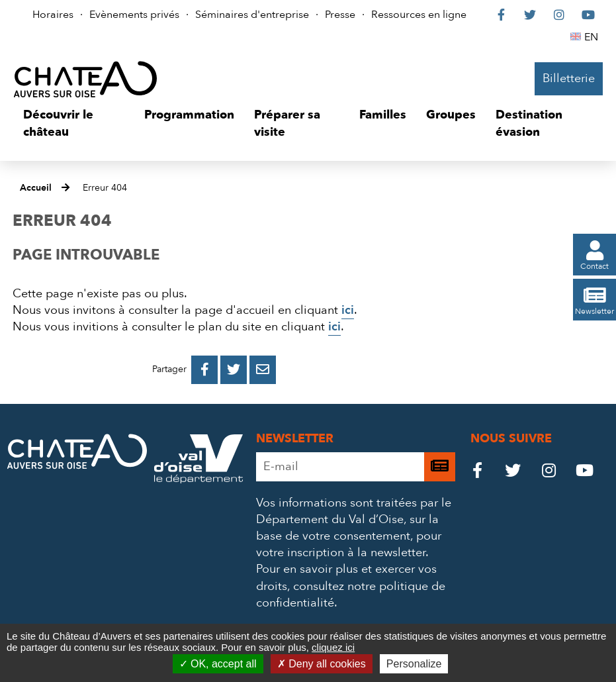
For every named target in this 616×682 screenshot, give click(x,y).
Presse (340, 15)
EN (593, 37)
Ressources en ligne (419, 15)
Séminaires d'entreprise (252, 15)
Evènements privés (134, 15)
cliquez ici (333, 647)
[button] (74, 123)
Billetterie (569, 78)
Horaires (53, 15)
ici (348, 310)
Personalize (414, 664)
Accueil (36, 188)
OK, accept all (218, 664)
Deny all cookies (322, 664)
